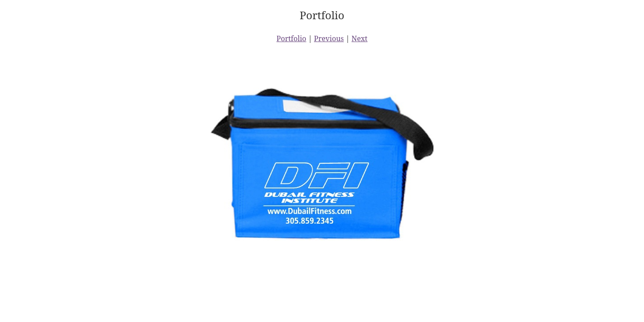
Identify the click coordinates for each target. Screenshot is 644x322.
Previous (329, 38)
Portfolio (291, 38)
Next (360, 38)
